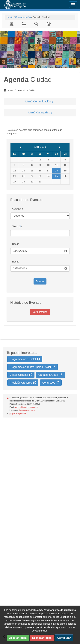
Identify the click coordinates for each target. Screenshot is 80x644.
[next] (59, 147)
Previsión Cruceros (23, 383)
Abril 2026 (40, 147)
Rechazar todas (42, 638)
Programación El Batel (25, 359)
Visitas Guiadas (21, 375)
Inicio (10, 17)
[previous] (21, 147)
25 (56, 176)
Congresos (51, 383)
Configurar (64, 638)
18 (56, 171)
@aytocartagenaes (27, 410)
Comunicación (23, 17)
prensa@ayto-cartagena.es (27, 407)
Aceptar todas (18, 638)
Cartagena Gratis (50, 375)
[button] (40, 102)
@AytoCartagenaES (17, 414)
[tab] (40, 102)
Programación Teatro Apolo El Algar (33, 367)
